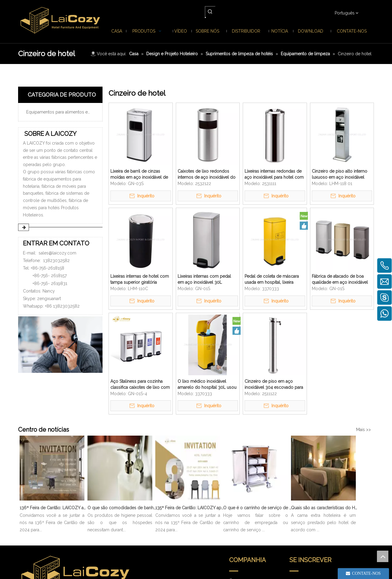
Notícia (236, 513)
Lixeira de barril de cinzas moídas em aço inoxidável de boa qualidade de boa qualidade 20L (139, 174)
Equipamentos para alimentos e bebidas (63, 112)
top (383, 556)
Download (239, 529)
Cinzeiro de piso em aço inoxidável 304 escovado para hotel (274, 385)
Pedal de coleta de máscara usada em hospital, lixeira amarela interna (272, 280)
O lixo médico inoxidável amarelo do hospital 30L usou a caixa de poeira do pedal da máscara (207, 385)
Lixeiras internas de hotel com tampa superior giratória (140, 279)
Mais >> (364, 430)
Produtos (238, 496)
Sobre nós (239, 504)
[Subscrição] (356, 500)
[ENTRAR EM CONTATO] (60, 345)
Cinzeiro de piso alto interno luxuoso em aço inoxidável (340, 174)
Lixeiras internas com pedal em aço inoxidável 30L (204, 279)
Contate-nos (241, 546)
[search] (313, 500)
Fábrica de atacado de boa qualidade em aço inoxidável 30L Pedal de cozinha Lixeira (340, 280)
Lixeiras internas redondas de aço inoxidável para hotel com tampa (274, 174)
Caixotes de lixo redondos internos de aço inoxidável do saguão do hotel (207, 174)
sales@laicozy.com (57, 253)
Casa (234, 487)
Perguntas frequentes (250, 538)
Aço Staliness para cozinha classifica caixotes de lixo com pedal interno (140, 385)
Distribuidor (240, 521)
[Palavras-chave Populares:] (210, 11)
